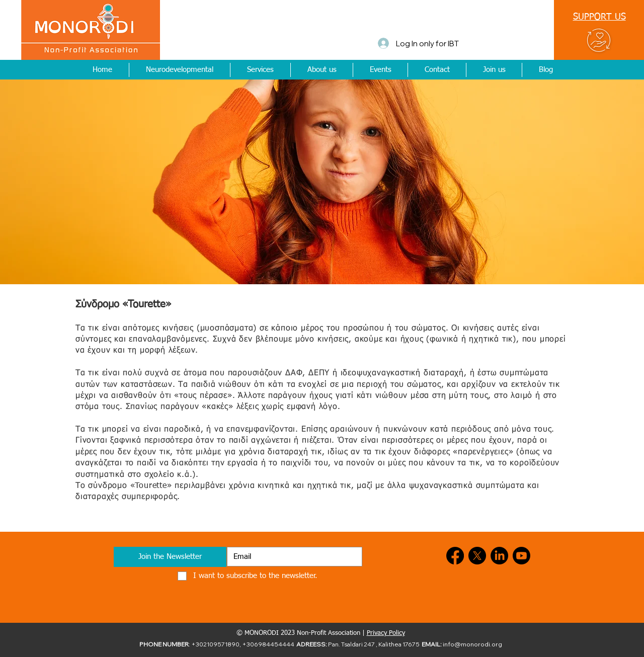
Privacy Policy (386, 633)
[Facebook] (455, 556)
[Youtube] (521, 556)
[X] (477, 556)
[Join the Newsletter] (170, 557)
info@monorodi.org (472, 644)
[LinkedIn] (499, 556)
